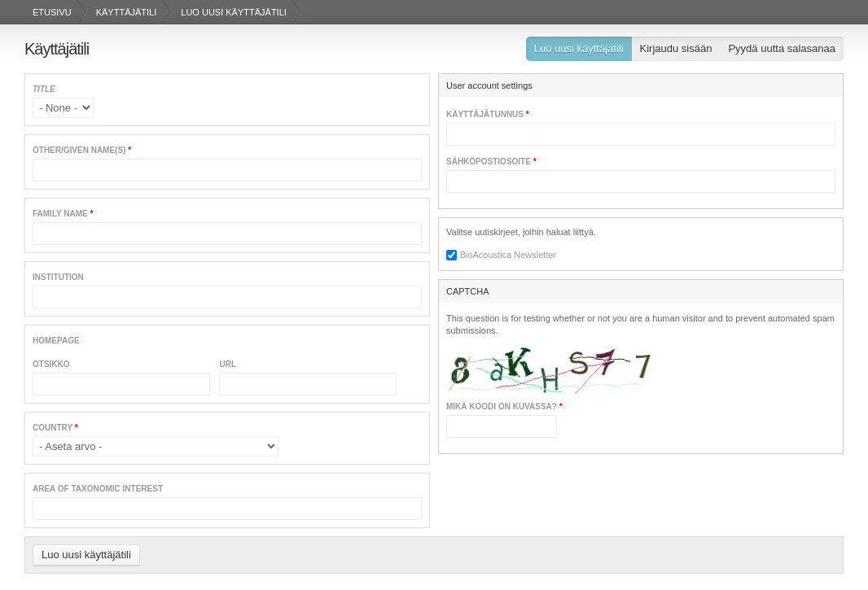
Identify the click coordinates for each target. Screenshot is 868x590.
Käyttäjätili (127, 12)
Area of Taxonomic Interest (98, 489)
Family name (63, 214)
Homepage (56, 341)
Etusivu (52, 12)
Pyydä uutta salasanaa (782, 48)
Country (55, 428)
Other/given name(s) (82, 150)
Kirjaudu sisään (676, 48)
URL (228, 364)
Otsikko (51, 364)
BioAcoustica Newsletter (509, 255)
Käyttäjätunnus (488, 114)
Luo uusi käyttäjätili (583, 51)
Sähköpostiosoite (491, 162)
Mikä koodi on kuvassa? (504, 406)
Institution (58, 277)
